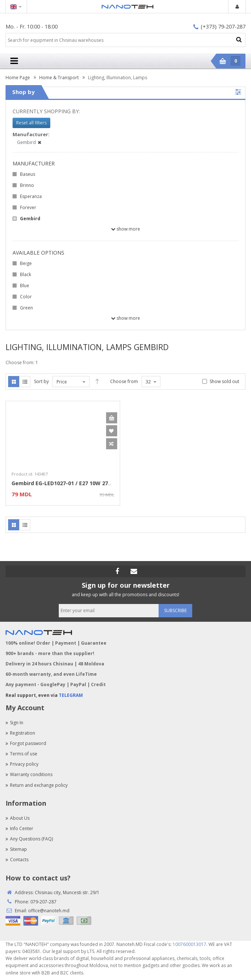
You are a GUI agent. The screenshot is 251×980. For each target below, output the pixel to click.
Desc (97, 382)
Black (26, 274)
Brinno (27, 185)
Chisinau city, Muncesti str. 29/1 (67, 892)
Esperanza (31, 196)
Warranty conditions (29, 774)
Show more (125, 229)
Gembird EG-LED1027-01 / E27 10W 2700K (64, 483)
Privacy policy (22, 764)
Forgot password (26, 743)
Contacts (17, 860)
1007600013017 (189, 944)
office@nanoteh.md (49, 911)
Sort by (41, 381)
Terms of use (21, 754)
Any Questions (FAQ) (29, 839)
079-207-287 (43, 902)
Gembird (30, 219)
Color (26, 297)
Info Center (19, 828)
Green (26, 308)
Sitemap (16, 849)
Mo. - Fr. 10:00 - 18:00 (32, 26)
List (25, 382)
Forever (28, 207)
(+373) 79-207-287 (219, 26)
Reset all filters (31, 123)
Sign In (14, 723)
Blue (25, 286)
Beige (26, 263)
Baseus (28, 174)
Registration (20, 733)
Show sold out (224, 381)
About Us (18, 818)
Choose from (124, 381)
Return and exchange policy (37, 785)
